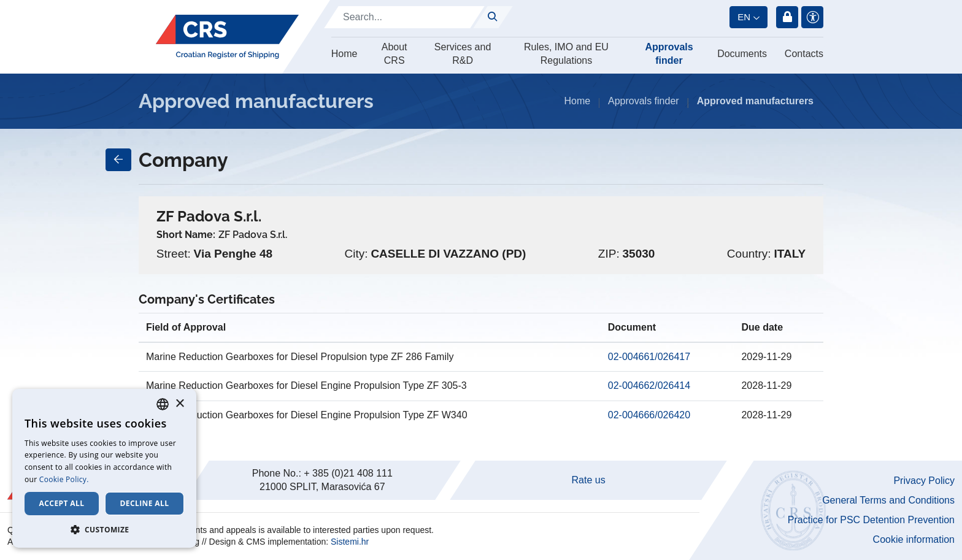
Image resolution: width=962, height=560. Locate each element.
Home (344, 54)
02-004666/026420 (649, 415)
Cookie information (914, 539)
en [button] (744, 17)
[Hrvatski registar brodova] (227, 37)
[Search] (404, 17)
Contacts (804, 54)
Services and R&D (463, 54)
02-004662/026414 (649, 385)
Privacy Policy (924, 481)
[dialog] (104, 468)
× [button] (179, 404)
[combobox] (163, 404)
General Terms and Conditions (888, 500)
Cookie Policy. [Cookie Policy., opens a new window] (64, 479)
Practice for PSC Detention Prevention (871, 520)
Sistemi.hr (350, 542)
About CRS (394, 54)
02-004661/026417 (649, 357)
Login (787, 17)
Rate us (589, 480)
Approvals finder (669, 54)
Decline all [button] (145, 503)
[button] (104, 529)
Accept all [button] (62, 503)
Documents (742, 54)
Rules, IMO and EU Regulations (566, 54)
